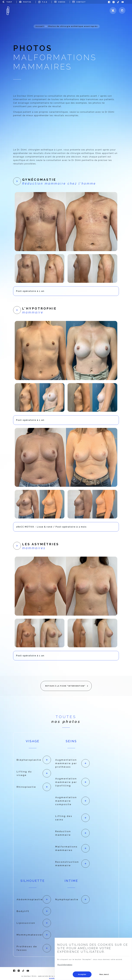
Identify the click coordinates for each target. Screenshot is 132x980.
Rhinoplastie (26, 787)
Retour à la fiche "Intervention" (65, 686)
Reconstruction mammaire (67, 864)
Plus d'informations (65, 965)
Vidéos (62, 2)
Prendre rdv (122, 10)
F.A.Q (45, 2)
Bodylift (23, 911)
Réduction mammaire (63, 833)
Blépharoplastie (29, 760)
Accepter (82, 974)
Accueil (40, 26)
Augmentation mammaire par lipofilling (66, 782)
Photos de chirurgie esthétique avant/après (73, 26)
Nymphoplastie (67, 899)
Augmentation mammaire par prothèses (66, 763)
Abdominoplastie (30, 899)
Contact (81, 2)
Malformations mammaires (66, 848)
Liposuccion (26, 923)
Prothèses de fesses (27, 948)
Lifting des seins (64, 818)
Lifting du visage (24, 773)
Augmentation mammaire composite (66, 801)
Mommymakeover (30, 935)
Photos (27, 2)
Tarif (9, 2)
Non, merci (104, 974)
